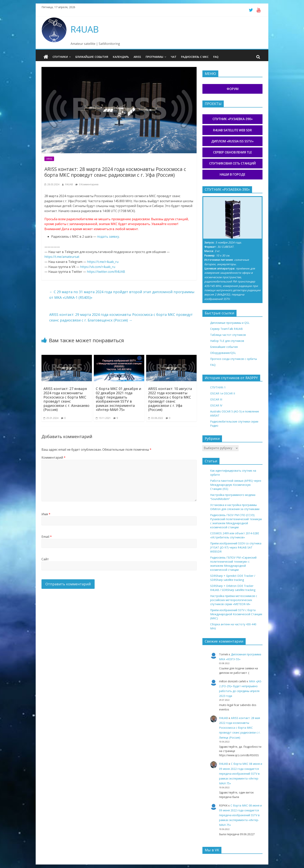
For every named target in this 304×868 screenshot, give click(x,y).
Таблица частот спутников (228, 335)
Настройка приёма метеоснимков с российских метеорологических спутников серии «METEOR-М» (234, 600)
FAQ (216, 57)
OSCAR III (216, 399)
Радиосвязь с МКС (195, 57)
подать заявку (108, 236)
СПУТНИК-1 (218, 387)
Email (47, 536)
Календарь (121, 57)
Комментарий (54, 457)
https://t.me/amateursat (62, 257)
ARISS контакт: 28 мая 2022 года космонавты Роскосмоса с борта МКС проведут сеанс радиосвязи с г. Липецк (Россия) (240, 728)
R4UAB (85, 29)
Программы (154, 57)
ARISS (137, 57)
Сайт (45, 559)
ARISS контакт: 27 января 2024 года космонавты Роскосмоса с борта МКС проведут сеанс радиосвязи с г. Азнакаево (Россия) (66, 399)
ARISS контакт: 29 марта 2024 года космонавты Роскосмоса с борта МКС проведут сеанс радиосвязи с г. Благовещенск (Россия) (121, 317)
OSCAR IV (216, 405)
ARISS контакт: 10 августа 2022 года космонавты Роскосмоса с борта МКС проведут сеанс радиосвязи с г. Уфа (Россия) (170, 399)
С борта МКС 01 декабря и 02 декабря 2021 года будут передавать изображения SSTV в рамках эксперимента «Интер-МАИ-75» (118, 399)
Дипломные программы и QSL (230, 323)
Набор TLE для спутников (227, 341)
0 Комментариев (87, 184)
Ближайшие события (92, 57)
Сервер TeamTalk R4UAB (226, 329)
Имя (46, 514)
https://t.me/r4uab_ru (103, 262)
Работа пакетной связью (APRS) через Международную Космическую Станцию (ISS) (236, 485)
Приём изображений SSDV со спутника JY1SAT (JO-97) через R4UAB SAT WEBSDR (236, 547)
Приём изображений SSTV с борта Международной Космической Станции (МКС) (236, 614)
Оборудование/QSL (223, 353)
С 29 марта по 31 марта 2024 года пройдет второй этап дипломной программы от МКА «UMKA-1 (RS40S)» (122, 294)
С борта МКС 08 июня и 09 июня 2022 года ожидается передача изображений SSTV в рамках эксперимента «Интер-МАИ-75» (241, 774)
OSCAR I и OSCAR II (223, 393)
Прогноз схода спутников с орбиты (234, 359)
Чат (174, 57)
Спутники (60, 57)
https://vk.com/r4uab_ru (98, 267)
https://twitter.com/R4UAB (106, 272)
